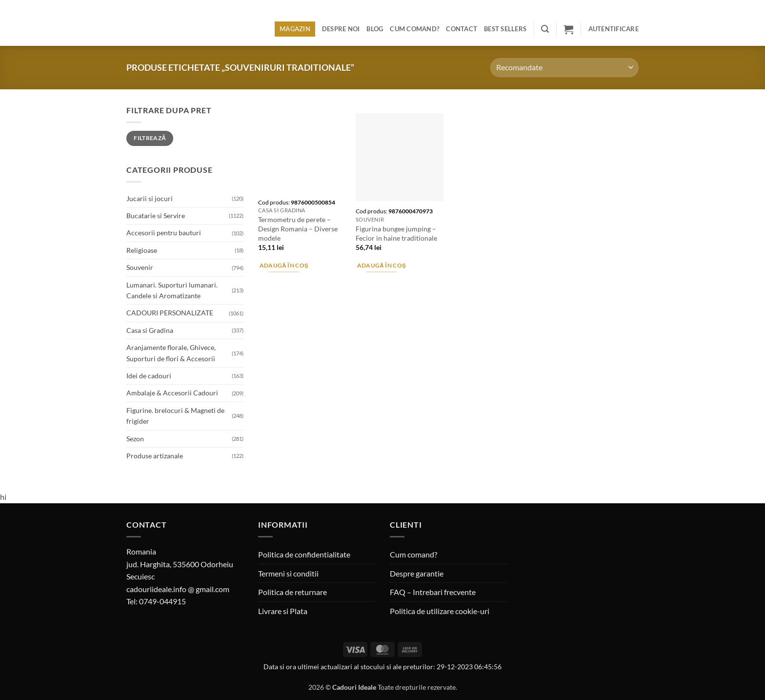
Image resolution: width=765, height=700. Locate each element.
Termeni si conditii (288, 573)
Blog (375, 29)
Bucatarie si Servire (156, 216)
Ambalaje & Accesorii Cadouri (172, 393)
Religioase (142, 250)
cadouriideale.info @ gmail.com (178, 589)
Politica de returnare (292, 592)
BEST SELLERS (505, 29)
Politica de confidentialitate (304, 554)
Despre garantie (417, 573)
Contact (462, 29)
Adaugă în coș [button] (284, 265)
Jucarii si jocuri (150, 198)
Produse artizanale (155, 456)
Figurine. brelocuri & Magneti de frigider (175, 416)
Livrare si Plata (283, 611)
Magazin (295, 29)
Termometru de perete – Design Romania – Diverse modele (298, 228)
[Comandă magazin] (564, 68)
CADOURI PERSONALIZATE (170, 313)
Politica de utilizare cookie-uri (440, 611)
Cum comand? (414, 29)
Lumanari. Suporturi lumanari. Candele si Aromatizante (172, 290)
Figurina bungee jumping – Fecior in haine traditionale (396, 233)
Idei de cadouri (149, 376)
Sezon (135, 439)
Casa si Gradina (150, 330)
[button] (545, 29)
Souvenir (140, 267)
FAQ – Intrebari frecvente (433, 592)
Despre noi (341, 29)
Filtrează (150, 138)
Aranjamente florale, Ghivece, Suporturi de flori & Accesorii (171, 353)
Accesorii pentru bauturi (164, 233)
